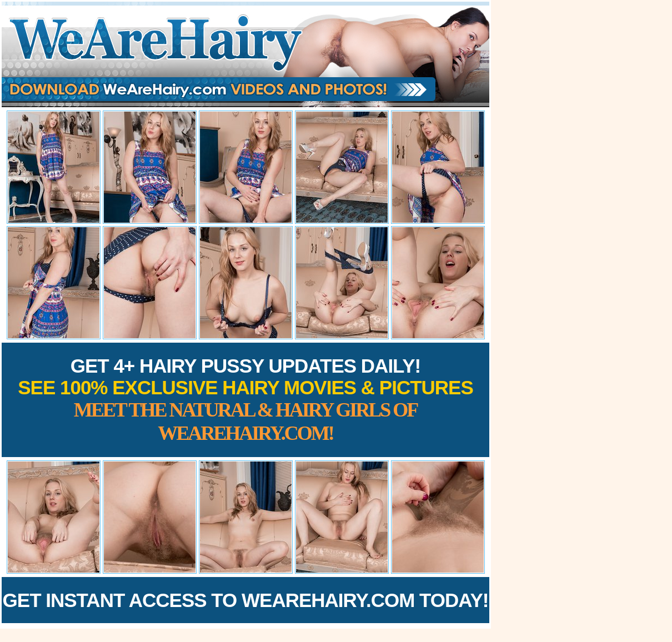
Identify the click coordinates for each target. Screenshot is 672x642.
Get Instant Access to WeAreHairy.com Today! (246, 600)
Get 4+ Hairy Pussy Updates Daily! (245, 400)
